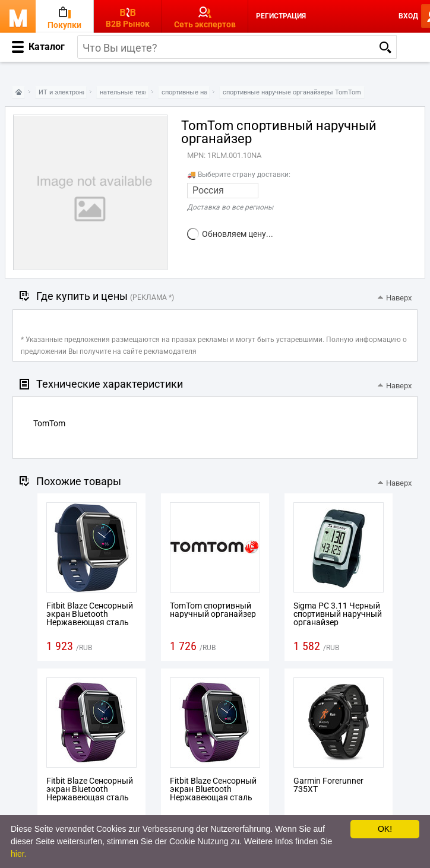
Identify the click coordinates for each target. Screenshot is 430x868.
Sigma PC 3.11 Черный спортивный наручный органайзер (338, 614)
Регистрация (281, 16)
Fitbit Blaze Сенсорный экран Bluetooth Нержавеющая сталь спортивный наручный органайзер (91, 622)
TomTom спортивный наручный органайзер (213, 610)
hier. (18, 854)
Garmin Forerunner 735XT (328, 785)
